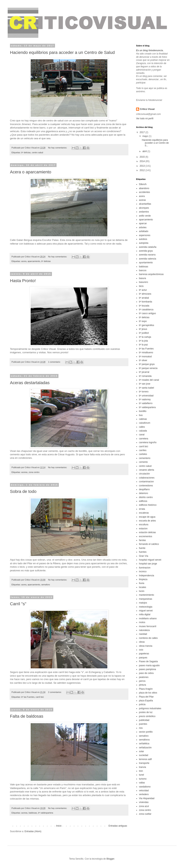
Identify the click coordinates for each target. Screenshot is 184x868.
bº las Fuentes (28, 697)
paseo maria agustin (149, 665)
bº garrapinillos (147, 325)
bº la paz (143, 345)
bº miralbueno (146, 352)
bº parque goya (147, 364)
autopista (144, 243)
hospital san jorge (148, 564)
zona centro (34, 472)
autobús (143, 239)
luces (142, 591)
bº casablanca (146, 310)
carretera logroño (148, 442)
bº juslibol (144, 333)
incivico (143, 572)
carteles (143, 454)
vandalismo (145, 787)
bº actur (143, 290)
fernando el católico (149, 544)
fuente (142, 548)
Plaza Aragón (146, 689)
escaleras (144, 513)
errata (142, 509)
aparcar (143, 223)
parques (143, 658)
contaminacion (146, 482)
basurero (143, 282)
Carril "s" (18, 604)
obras (142, 642)
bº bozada (144, 306)
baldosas (33, 813)
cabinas (143, 419)
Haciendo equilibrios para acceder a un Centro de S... (155, 143)
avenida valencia (147, 259)
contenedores (146, 486)
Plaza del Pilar (146, 697)
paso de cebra (146, 673)
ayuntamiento (146, 263)
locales (143, 587)
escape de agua (147, 517)
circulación (144, 474)
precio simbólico (147, 716)
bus (141, 415)
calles (142, 427)
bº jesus (143, 329)
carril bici (40, 697)
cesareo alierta (147, 470)
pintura (143, 685)
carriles (143, 450)
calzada (143, 431)
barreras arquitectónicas (151, 274)
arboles (143, 227)
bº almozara (145, 294)
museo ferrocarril (148, 626)
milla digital (145, 614)
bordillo (143, 411)
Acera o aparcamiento (31, 172)
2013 (143, 166)
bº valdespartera (46, 813)
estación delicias (147, 532)
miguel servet (146, 611)
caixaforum (145, 423)
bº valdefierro (146, 403)
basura (143, 278)
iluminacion (145, 568)
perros (142, 681)
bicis (141, 286)
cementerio (145, 458)
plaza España (146, 701)
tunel (141, 775)
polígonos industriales (150, 708)
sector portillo (146, 732)
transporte (144, 763)
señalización (145, 748)
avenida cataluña (148, 247)
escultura (144, 525)
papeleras (144, 654)
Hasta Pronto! (23, 281)
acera (24, 261)
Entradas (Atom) (33, 831)
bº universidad (146, 396)
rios (141, 728)
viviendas (144, 802)
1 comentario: (55, 362)
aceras (24, 472)
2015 (143, 157)
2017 (143, 132)
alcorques (144, 208)
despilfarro (144, 489)
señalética (144, 744)
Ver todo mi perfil (145, 119)
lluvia (142, 583)
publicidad (144, 720)
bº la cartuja (145, 337)
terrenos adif (145, 759)
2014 (143, 161)
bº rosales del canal (149, 380)
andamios (144, 212)
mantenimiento (147, 595)
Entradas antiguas (118, 826)
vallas (142, 783)
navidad (143, 634)
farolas (142, 540)
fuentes (143, 552)
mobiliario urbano (148, 618)
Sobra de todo (23, 491)
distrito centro (146, 497)
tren (141, 771)
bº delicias (26, 152)
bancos (143, 270)
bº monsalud (145, 357)
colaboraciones (147, 478)
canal (142, 435)
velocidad (144, 791)
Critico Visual (147, 109)
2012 (143, 170)
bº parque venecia (148, 368)
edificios (143, 501)
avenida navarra (147, 255)
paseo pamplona (147, 669)
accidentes (144, 192)
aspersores (145, 235)
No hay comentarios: (58, 148)
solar (141, 751)
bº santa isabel (146, 388)
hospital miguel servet (150, 560)
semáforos (144, 740)
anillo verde (145, 216)
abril (145, 151)
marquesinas (146, 599)
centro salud (37, 152)
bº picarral (144, 372)
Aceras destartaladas (30, 383)
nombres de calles (148, 638)
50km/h (143, 184)
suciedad (144, 755)
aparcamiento (34, 261)
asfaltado (144, 231)
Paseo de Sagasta (148, 661)
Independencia (147, 576)
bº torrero (144, 392)
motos (142, 622)
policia (142, 704)
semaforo (46, 585)
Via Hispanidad (147, 798)
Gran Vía (144, 556)
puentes (143, 724)
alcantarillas (145, 204)
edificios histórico (148, 505)
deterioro (143, 493)
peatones (144, 677)
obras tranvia (146, 646)
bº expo (143, 321)
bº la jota (143, 341)
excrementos (146, 536)
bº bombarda (145, 302)
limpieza (143, 579)
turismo (143, 779)
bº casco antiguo (147, 313)
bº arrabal (144, 298)
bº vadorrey (145, 399)
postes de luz (146, 712)
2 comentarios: (55, 692)
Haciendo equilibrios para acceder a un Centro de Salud (62, 52)
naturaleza (144, 630)
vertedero (144, 794)
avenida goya (146, 251)
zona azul (144, 806)
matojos (143, 603)
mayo (146, 136)
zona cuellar (145, 814)
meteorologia (146, 607)
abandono (144, 188)
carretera (144, 439)
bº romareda (145, 376)
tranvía (143, 767)
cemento (143, 462)
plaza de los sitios (148, 693)
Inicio (59, 826)
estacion (143, 529)
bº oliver (143, 360)
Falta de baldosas (27, 716)
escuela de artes (147, 521)
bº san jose (145, 384)
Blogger (110, 859)
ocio (141, 650)
